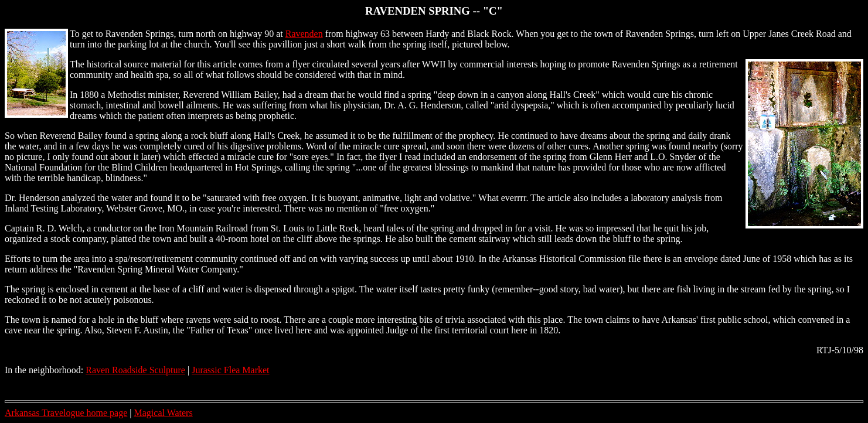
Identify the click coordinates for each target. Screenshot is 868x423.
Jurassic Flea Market (230, 370)
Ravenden (304, 34)
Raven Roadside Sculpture (135, 370)
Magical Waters (164, 413)
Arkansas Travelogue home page (66, 413)
